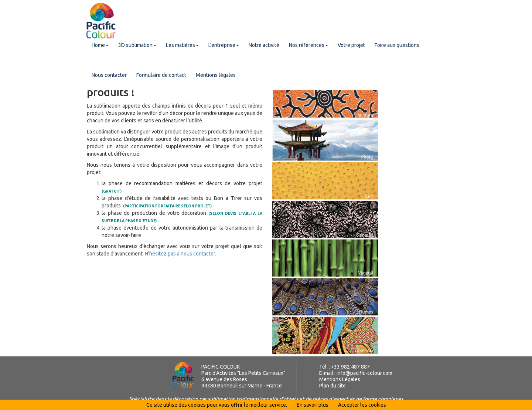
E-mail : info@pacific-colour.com (356, 373)
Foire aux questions (397, 45)
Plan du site (332, 386)
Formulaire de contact (161, 75)
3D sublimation (137, 45)
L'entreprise (224, 45)
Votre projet (351, 45)
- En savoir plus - (313, 405)
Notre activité (264, 45)
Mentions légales (216, 75)
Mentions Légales (340, 379)
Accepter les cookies (362, 405)
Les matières (182, 45)
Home (100, 45)
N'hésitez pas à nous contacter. (180, 254)
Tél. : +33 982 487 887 (345, 367)
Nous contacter (109, 75)
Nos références (308, 45)
